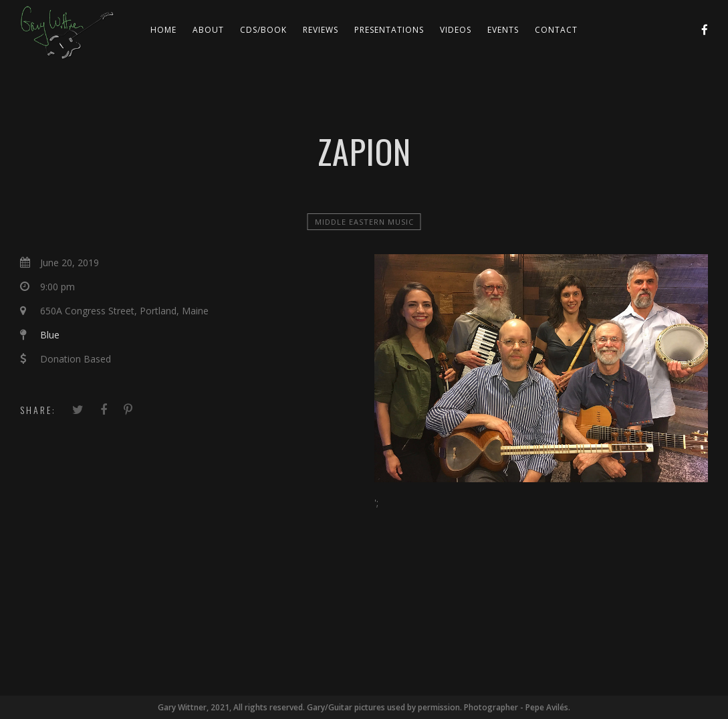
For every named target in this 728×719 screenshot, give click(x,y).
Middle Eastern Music (364, 222)
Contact (556, 30)
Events (503, 30)
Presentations (389, 30)
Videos (456, 30)
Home (163, 30)
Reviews (321, 30)
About (208, 30)
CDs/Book (263, 30)
